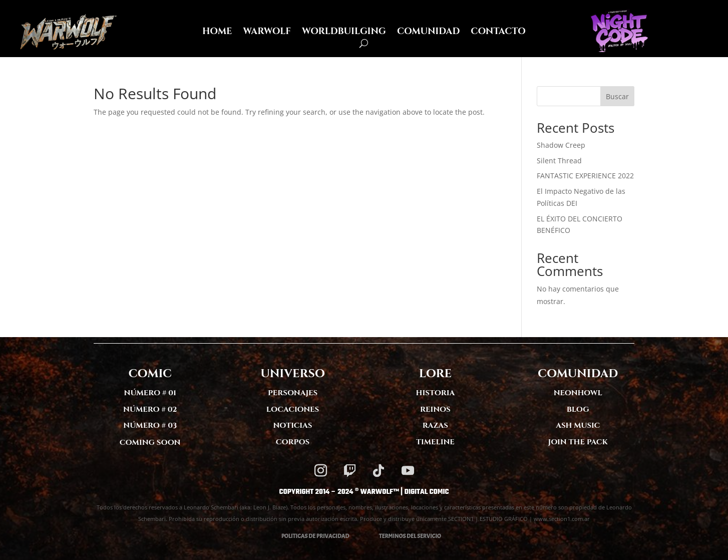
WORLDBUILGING (344, 33)
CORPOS (293, 442)
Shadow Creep (561, 145)
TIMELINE (435, 442)
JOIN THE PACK (578, 442)
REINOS (435, 409)
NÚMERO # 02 (150, 409)
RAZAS (435, 426)
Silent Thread (559, 161)
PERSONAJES (293, 393)
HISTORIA (436, 393)
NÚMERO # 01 (150, 393)
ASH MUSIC (578, 426)
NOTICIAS (293, 426)
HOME (217, 33)
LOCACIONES (293, 409)
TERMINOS (393, 536)
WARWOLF (267, 33)
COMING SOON (150, 443)
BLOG (578, 409)
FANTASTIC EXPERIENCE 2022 (585, 176)
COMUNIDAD (428, 33)
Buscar (617, 96)
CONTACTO (498, 33)
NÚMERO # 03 (150, 426)
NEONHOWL (578, 393)
